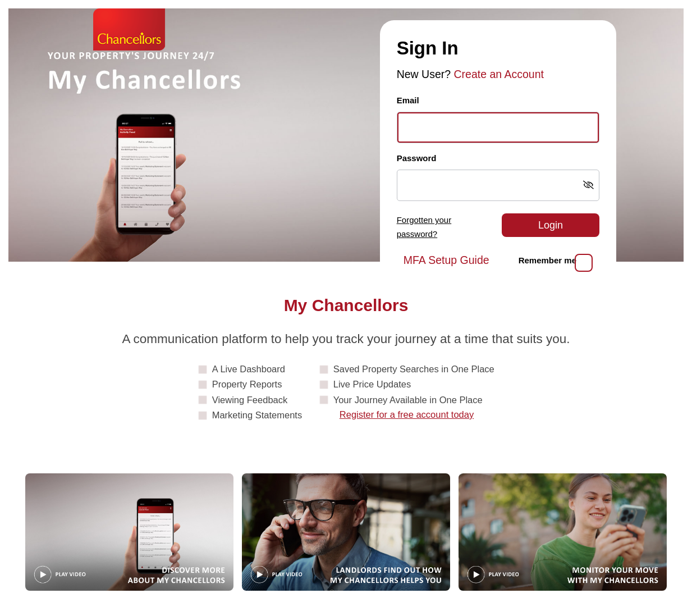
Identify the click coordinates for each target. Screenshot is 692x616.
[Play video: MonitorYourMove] (563, 532)
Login (551, 225)
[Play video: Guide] (129, 532)
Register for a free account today (407, 414)
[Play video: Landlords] (346, 532)
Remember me (547, 260)
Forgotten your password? (424, 227)
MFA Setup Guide (446, 260)
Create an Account (499, 74)
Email (408, 100)
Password (417, 158)
